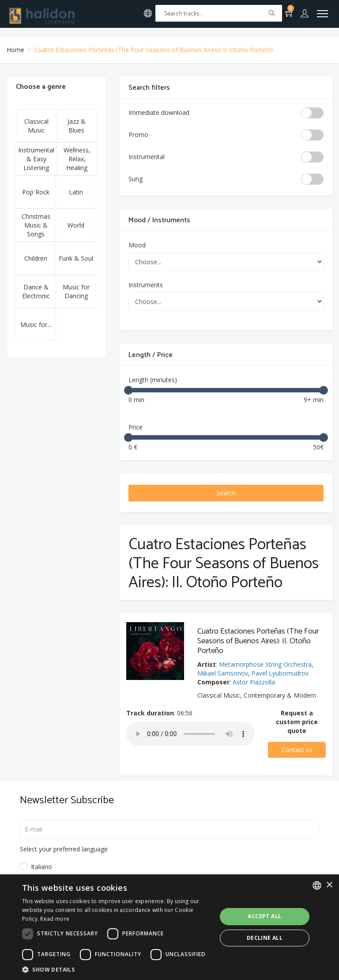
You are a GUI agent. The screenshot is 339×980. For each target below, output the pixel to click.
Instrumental (147, 157)
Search (226, 493)
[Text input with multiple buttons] (219, 13)
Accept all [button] (264, 916)
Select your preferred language (64, 849)
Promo (138, 135)
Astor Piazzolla (254, 682)
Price (136, 427)
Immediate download (159, 112)
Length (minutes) (153, 380)
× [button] (329, 885)
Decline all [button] (265, 938)
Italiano (41, 867)
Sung (136, 179)
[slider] (128, 390)
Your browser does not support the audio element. (190, 734)
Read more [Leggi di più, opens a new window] (55, 919)
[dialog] (169, 927)
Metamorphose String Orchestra (265, 664)
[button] (117, 969)
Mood (137, 245)
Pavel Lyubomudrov (280, 673)
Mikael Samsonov (223, 673)
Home (15, 50)
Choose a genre (41, 87)
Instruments (146, 285)
